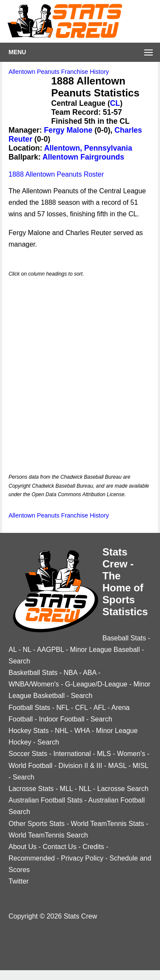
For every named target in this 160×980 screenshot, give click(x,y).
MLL (66, 789)
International (72, 754)
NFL (63, 708)
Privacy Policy (82, 858)
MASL (118, 766)
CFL (81, 708)
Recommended (32, 858)
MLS (104, 754)
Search (19, 661)
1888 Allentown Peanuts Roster (56, 174)
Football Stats (29, 708)
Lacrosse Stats (31, 789)
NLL (85, 789)
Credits (93, 847)
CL (115, 103)
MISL (141, 766)
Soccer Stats (28, 754)
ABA (89, 673)
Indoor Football (62, 719)
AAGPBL (50, 650)
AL (13, 650)
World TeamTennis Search (48, 835)
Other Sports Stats (37, 824)
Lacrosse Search (123, 789)
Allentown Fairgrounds (84, 157)
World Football (31, 766)
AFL (100, 708)
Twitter (19, 881)
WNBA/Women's (34, 684)
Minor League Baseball (105, 650)
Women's (131, 754)
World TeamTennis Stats (108, 824)
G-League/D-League (96, 684)
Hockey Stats (29, 731)
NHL (61, 731)
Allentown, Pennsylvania (88, 148)
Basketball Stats (33, 673)
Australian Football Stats (45, 800)
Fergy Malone (68, 130)
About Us (23, 847)
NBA (70, 673)
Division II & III (80, 766)
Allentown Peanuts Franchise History (59, 72)
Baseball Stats (124, 638)
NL (27, 650)
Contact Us (60, 847)
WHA (82, 731)
